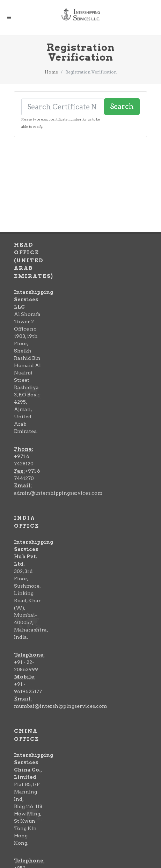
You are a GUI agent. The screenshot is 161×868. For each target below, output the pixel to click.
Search (122, 107)
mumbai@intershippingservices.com (60, 629)
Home (51, 72)
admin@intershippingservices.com (58, 416)
